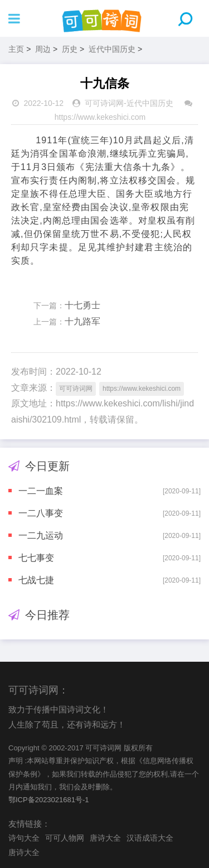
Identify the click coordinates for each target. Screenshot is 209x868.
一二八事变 (41, 513)
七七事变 (36, 558)
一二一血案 (41, 491)
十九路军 (82, 321)
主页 (16, 49)
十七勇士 (82, 305)
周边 (43, 49)
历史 (70, 49)
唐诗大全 (105, 838)
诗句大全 (24, 838)
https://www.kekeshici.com (100, 117)
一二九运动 (41, 535)
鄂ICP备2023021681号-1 (49, 800)
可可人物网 (65, 838)
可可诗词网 (104, 103)
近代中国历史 (112, 49)
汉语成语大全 (150, 838)
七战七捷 (36, 580)
